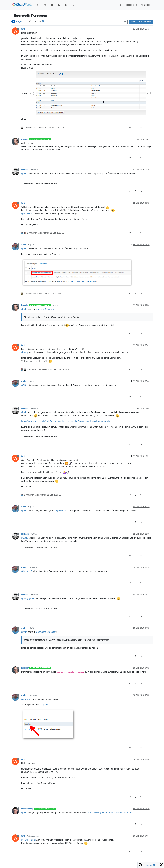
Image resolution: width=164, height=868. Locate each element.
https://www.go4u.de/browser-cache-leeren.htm (111, 813)
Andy (24, 245)
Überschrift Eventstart (46, 309)
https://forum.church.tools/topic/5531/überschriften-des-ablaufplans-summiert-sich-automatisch (65, 421)
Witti (23, 29)
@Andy (25, 352)
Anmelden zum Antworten (141, 22)
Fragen (19, 21)
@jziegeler (32, 695)
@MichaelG (27, 213)
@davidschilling (33, 836)
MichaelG (25, 170)
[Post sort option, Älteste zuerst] (125, 22)
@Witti (34, 170)
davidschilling (27, 809)
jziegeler (25, 139)
